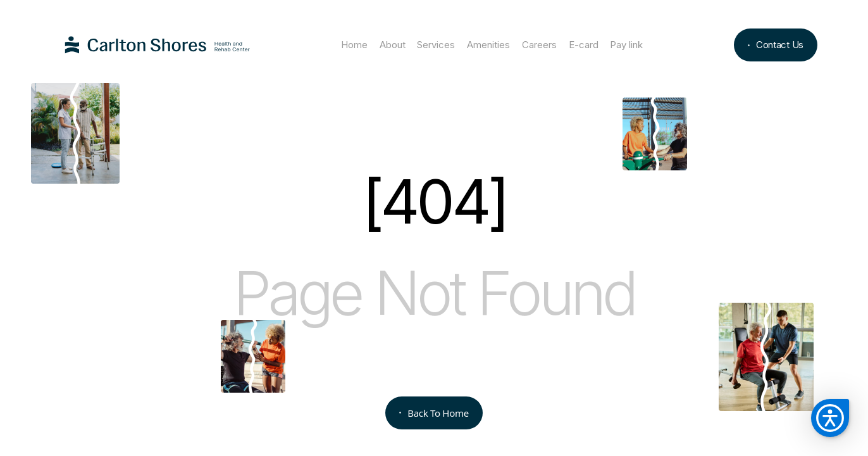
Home (354, 45)
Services (436, 45)
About (393, 45)
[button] (830, 418)
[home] (158, 45)
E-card (584, 45)
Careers (539, 45)
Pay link (626, 45)
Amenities (488, 45)
